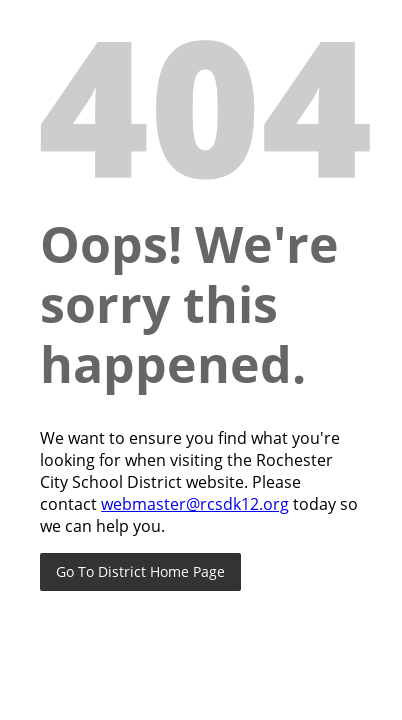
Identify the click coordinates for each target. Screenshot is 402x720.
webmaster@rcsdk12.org (195, 504)
